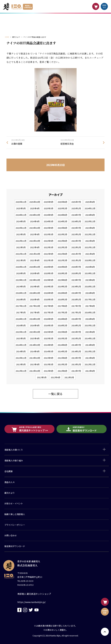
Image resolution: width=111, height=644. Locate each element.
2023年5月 (21, 234)
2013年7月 (76, 358)
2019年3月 (49, 286)
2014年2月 (62, 351)
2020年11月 (21, 267)
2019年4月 (35, 286)
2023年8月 (62, 228)
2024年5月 (21, 221)
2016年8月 (62, 319)
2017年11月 (21, 306)
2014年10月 (35, 345)
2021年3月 (49, 260)
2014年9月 (49, 345)
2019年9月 (49, 280)
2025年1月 (76, 208)
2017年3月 (49, 312)
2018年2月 (62, 299)
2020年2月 (62, 273)
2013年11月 (21, 358)
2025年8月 (62, 202)
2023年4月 (35, 234)
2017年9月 (49, 306)
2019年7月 (76, 280)
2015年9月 (49, 332)
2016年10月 (35, 319)
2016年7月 (76, 319)
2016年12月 (90, 312)
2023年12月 (90, 221)
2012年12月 (90, 364)
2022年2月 (62, 247)
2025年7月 (76, 202)
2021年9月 (49, 254)
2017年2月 (62, 312)
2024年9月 (49, 215)
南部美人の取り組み (14, 461)
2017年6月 (90, 306)
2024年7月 (76, 215)
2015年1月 (76, 338)
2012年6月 (90, 371)
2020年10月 (35, 267)
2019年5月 (21, 286)
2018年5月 (21, 299)
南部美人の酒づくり (14, 450)
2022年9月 (49, 241)
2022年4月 (35, 247)
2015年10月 (35, 332)
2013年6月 (90, 358)
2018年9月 (49, 293)
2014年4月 (35, 351)
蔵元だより (10, 493)
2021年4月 (35, 260)
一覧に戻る (55, 394)
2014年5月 (21, 351)
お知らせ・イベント (14, 503)
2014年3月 (49, 351)
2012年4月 (55, 377)
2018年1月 (76, 299)
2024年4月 (35, 221)
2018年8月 (62, 293)
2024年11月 (21, 215)
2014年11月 (21, 345)
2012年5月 (42, 377)
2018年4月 (35, 299)
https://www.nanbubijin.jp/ (31, 602)
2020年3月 (49, 273)
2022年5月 (21, 247)
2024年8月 (62, 215)
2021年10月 (35, 254)
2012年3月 (69, 377)
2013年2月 (62, 364)
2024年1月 (76, 221)
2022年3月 (49, 247)
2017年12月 (90, 299)
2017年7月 (76, 306)
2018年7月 (76, 293)
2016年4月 (35, 325)
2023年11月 (21, 228)
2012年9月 (49, 371)
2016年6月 (90, 319)
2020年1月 (76, 273)
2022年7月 (76, 241)
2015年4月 (35, 338)
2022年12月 (90, 234)
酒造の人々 (10, 482)
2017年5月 (21, 312)
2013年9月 (49, 358)
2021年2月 (62, 260)
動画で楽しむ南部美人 (15, 514)
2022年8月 (62, 241)
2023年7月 (76, 228)
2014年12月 (90, 338)
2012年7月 (76, 371)
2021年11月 (21, 254)
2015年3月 (49, 338)
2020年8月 (62, 267)
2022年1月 (76, 247)
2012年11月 (21, 371)
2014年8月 (62, 345)
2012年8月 (62, 371)
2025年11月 (21, 202)
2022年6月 (90, 241)
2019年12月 (90, 273)
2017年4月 (35, 312)
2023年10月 (35, 228)
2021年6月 (90, 254)
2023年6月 (90, 228)
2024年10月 (35, 215)
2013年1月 (76, 364)
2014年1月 (76, 351)
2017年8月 (62, 306)
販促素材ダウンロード (15, 546)
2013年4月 (35, 364)
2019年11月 (21, 280)
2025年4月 (35, 208)
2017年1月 (76, 312)
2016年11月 (21, 319)
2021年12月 (90, 247)
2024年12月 (90, 208)
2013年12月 (90, 351)
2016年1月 (76, 325)
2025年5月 (21, 208)
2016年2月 (62, 325)
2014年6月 (90, 345)
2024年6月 (90, 215)
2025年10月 (35, 202)
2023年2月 (62, 234)
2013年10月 (35, 358)
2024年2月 (62, 221)
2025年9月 (49, 202)
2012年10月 (35, 371)
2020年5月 (21, 273)
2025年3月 (49, 208)
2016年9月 (49, 319)
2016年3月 (49, 325)
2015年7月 (76, 332)
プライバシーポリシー (15, 525)
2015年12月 (90, 325)
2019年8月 (62, 280)
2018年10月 (35, 293)
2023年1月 (76, 234)
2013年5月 (21, 364)
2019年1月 (76, 286)
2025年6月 (90, 202)
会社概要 (9, 471)
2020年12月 (90, 260)
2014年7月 (76, 345)
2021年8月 (62, 254)
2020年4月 (35, 273)
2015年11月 (21, 332)
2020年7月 (76, 267)
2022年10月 (35, 241)
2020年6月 (90, 267)
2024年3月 (49, 221)
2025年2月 (62, 208)
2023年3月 (49, 234)
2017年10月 (35, 306)
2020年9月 (49, 267)
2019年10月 (35, 280)
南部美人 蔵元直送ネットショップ (34, 594)
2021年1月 (76, 260)
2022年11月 (21, 241)
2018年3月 (49, 299)
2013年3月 (49, 364)
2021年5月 (21, 260)
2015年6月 (90, 332)
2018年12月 (90, 286)
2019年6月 (90, 280)
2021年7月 (76, 254)
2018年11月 (21, 293)
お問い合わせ (11, 535)
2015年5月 (21, 338)
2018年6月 (90, 293)
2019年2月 (62, 286)
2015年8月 (62, 332)
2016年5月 (21, 325)
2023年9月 (49, 228)
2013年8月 (62, 358)
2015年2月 (62, 338)
